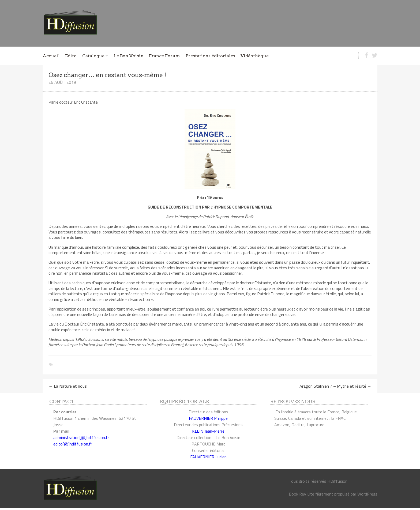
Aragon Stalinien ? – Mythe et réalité (335, 386)
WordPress (367, 494)
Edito (71, 56)
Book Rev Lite (301, 494)
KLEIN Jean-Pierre (208, 431)
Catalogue (93, 56)
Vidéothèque (255, 56)
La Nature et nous (68, 386)
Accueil (51, 56)
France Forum (164, 56)
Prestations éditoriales (210, 56)
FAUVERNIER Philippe (208, 418)
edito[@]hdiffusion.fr (73, 444)
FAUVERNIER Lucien (208, 457)
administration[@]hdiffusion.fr (81, 437)
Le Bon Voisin (129, 56)
